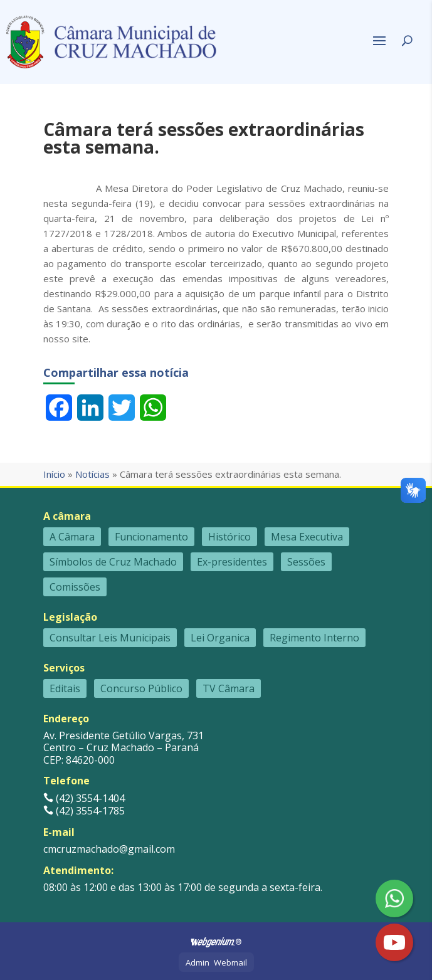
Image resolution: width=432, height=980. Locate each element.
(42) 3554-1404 (84, 798)
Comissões (75, 587)
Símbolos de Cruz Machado (113, 562)
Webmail (230, 962)
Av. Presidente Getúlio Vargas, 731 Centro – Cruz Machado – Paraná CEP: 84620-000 (124, 747)
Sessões (306, 562)
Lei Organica (220, 638)
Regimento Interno (314, 638)
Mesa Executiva (307, 537)
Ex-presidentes (232, 562)
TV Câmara (229, 688)
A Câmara (72, 537)
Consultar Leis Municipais (110, 638)
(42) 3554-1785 (84, 811)
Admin (198, 962)
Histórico (229, 537)
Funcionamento (151, 537)
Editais (65, 688)
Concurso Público (141, 688)
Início (54, 474)
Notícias (92, 474)
